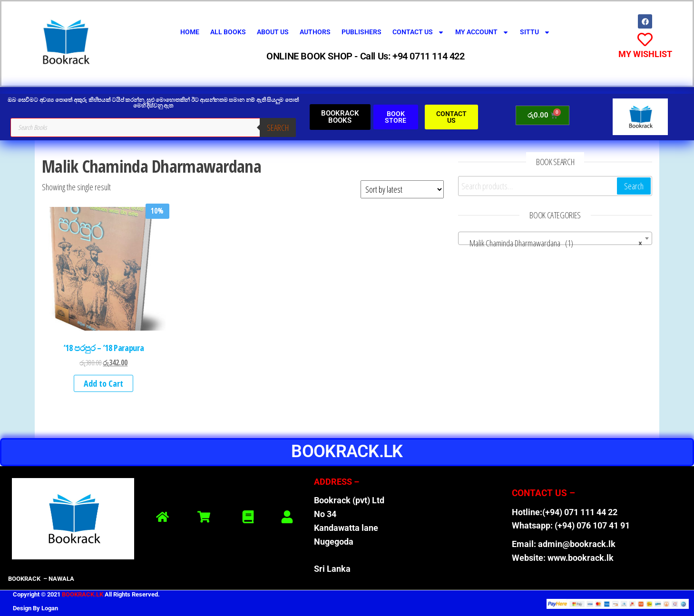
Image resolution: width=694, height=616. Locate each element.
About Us (273, 32)
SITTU (535, 32)
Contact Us (418, 32)
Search (278, 127)
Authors (315, 32)
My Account (482, 32)
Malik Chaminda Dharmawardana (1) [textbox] (552, 243)
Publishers (362, 32)
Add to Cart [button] (103, 383)
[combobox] (555, 238)
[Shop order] (402, 189)
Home (190, 32)
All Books (228, 32)
